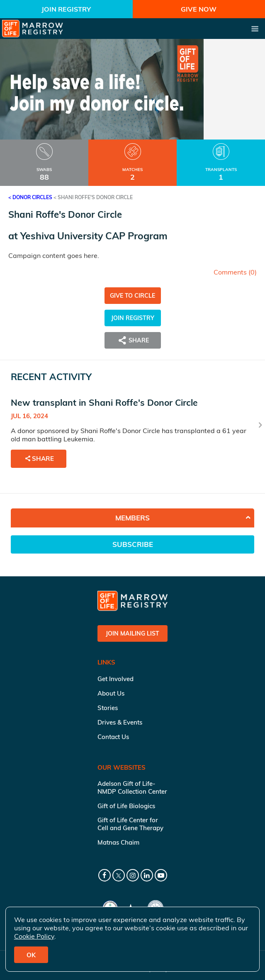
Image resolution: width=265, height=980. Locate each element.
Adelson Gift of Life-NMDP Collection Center (132, 787)
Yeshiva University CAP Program (94, 236)
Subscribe (133, 544)
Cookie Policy (34, 936)
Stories (108, 708)
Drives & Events (120, 722)
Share (133, 340)
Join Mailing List (132, 633)
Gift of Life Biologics (126, 806)
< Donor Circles (30, 197)
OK (31, 955)
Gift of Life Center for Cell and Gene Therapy (130, 824)
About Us (111, 693)
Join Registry (66, 9)
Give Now (199, 9)
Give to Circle (132, 296)
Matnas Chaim (118, 842)
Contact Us (113, 737)
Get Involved (115, 679)
